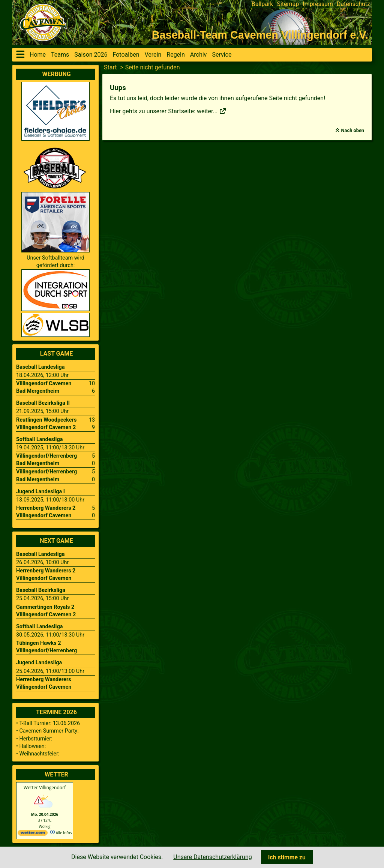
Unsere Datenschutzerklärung (212, 857)
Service (222, 55)
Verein (153, 55)
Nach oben (353, 130)
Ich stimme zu (287, 857)
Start (110, 67)
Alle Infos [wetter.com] (61, 833)
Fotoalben (126, 55)
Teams (60, 55)
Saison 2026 (91, 55)
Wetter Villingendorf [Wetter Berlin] (45, 788)
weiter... (212, 111)
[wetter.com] (33, 834)
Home (38, 55)
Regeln (176, 55)
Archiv (199, 55)
